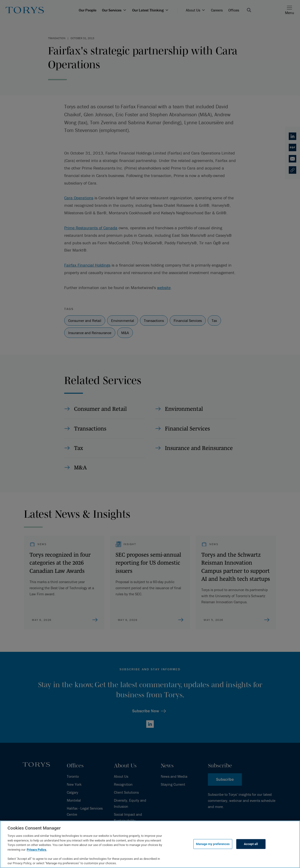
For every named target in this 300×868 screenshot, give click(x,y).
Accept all (251, 844)
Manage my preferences (213, 844)
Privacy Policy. (37, 850)
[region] (150, 844)
